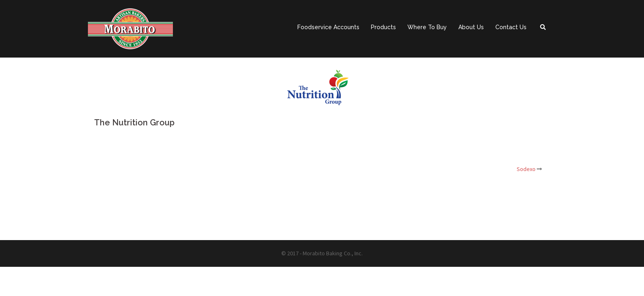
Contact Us (511, 27)
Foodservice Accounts (328, 27)
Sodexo (526, 169)
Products (383, 27)
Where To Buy (427, 27)
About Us (471, 27)
